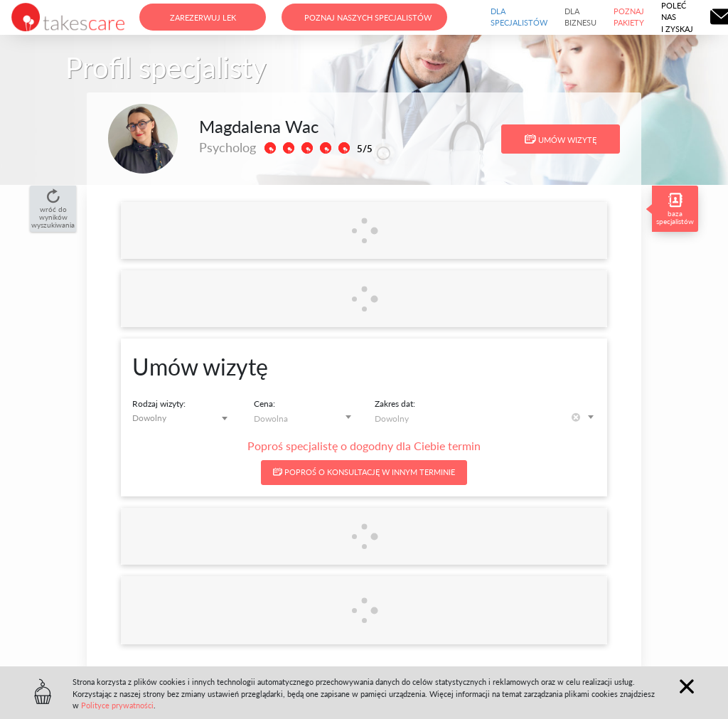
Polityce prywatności (117, 705)
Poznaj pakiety (629, 17)
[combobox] (182, 418)
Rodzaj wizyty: (159, 404)
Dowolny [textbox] (149, 418)
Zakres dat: (395, 404)
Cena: (264, 404)
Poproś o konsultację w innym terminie (364, 472)
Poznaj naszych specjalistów (368, 17)
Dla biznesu (580, 17)
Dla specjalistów (519, 17)
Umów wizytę (561, 139)
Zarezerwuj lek (203, 17)
